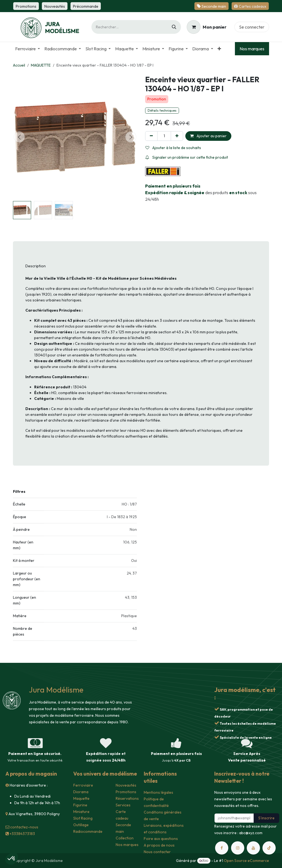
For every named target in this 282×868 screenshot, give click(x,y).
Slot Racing (83, 818)
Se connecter (252, 27)
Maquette (81, 798)
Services (123, 805)
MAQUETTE (41, 65)
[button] (19, 137)
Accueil (19, 65)
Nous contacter (157, 852)
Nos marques (252, 49)
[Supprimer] (151, 136)
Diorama (81, 792)
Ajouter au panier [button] (208, 136)
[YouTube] (253, 848)
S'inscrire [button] (266, 818)
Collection (125, 838)
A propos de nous (159, 845)
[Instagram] (238, 848)
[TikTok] (269, 848)
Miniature (81, 812)
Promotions (126, 792)
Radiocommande (88, 831)
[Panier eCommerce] (207, 27)
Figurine (80, 805)
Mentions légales (158, 792)
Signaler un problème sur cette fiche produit (187, 157)
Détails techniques (162, 110)
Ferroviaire (83, 785)
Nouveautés (126, 785)
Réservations (127, 798)
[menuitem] (28, 49)
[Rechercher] (174, 27)
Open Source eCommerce (246, 861)
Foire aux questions (161, 839)
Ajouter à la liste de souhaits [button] (173, 148)
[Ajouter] (177, 136)
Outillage (81, 825)
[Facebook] (222, 848)
